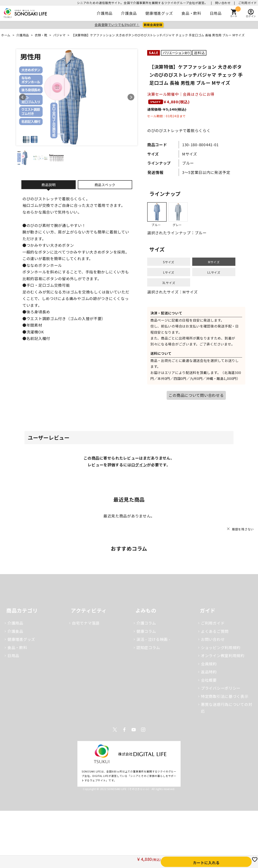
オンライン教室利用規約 (223, 655)
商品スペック (105, 185)
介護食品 (129, 13)
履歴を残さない (243, 529)
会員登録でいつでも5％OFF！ (117, 25)
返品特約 (209, 672)
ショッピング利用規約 (221, 647)
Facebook (124, 730)
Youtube (134, 730)
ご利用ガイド (248, 3)
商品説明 (49, 185)
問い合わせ (223, 3)
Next (131, 97)
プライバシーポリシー (221, 688)
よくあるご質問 (215, 631)
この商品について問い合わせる (196, 395)
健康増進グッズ (159, 13)
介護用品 (105, 13)
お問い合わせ (213, 639)
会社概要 (209, 680)
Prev (23, 97)
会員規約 (209, 664)
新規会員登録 (153, 25)
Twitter (115, 730)
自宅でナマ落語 (86, 623)
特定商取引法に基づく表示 (225, 696)
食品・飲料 (191, 13)
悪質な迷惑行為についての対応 (226, 708)
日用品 (216, 13)
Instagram (143, 730)
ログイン (139, 465)
